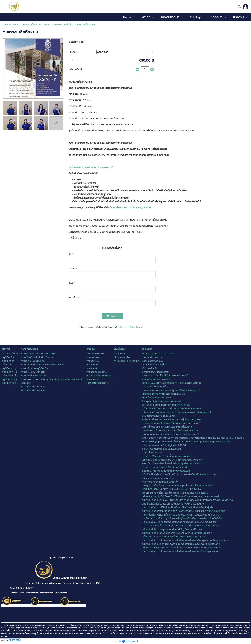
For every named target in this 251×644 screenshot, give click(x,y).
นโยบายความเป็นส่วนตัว (128, 327)
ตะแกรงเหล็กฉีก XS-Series (36, 25)
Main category (11, 25)
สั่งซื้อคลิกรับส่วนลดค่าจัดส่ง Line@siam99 (91, 167)
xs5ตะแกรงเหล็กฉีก (62, 25)
